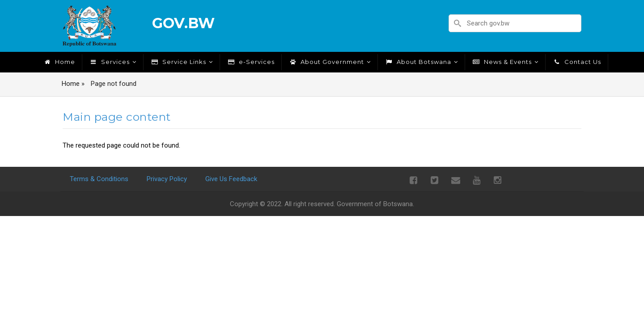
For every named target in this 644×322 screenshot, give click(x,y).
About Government (330, 62)
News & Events (505, 62)
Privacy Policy (167, 179)
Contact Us (577, 62)
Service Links (182, 62)
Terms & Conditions (99, 179)
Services (113, 62)
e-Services (251, 62)
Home (59, 62)
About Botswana (421, 62)
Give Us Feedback (231, 179)
